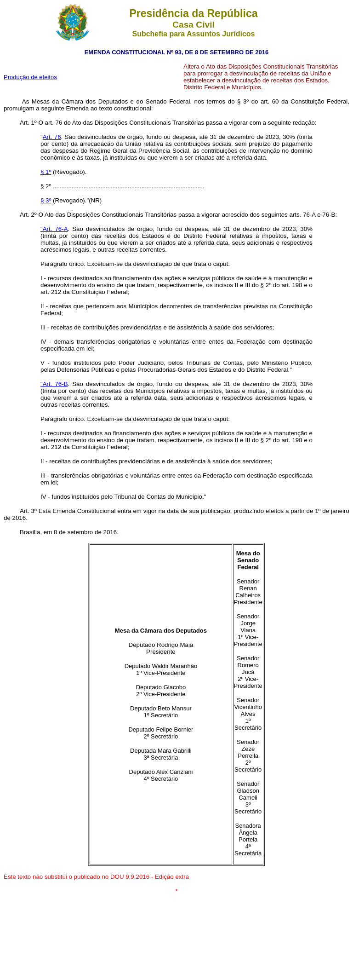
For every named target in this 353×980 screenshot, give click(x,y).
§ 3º (46, 200)
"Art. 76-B (54, 384)
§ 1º (46, 172)
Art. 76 (52, 137)
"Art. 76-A (54, 229)
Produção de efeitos (30, 77)
